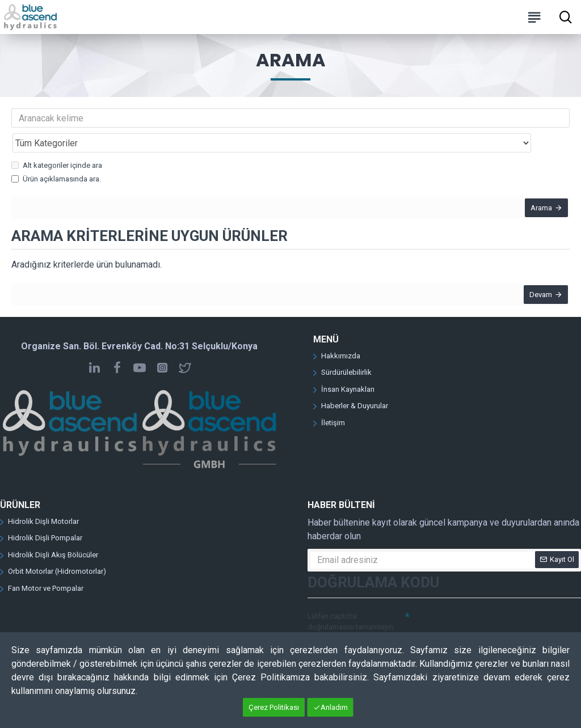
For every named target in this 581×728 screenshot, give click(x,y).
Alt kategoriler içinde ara (57, 140)
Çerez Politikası (274, 707)
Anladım (334, 707)
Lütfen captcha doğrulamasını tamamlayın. (351, 612)
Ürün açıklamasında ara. (56, 154)
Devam (537, 281)
